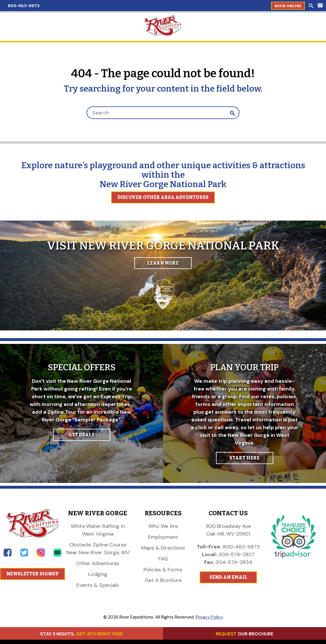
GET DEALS (81, 435)
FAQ (163, 559)
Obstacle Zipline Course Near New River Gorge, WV (98, 549)
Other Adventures (98, 563)
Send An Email (228, 577)
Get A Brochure (163, 580)
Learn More (163, 263)
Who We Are (163, 526)
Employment (163, 537)
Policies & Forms (163, 570)
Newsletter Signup (33, 574)
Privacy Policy (209, 617)
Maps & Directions (163, 548)
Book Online (288, 6)
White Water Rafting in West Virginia (98, 530)
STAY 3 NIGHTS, (81, 634)
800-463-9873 (24, 6)
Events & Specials (98, 585)
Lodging (98, 574)
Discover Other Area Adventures (163, 197)
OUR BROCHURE (244, 634)
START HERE (244, 458)
